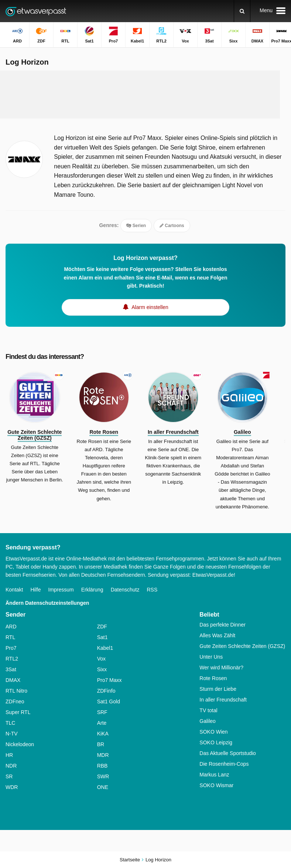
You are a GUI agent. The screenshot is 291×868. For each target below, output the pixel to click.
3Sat (11, 669)
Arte (102, 723)
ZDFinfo (106, 691)
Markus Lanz (214, 775)
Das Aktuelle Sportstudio (228, 753)
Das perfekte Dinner (222, 625)
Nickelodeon (20, 744)
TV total (208, 710)
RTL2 (12, 659)
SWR (103, 776)
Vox (101, 659)
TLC (10, 723)
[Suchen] (242, 11)
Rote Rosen (213, 678)
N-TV (12, 734)
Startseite (130, 860)
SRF (102, 712)
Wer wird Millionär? (221, 668)
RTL (10, 637)
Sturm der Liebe (218, 689)
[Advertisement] (142, 95)
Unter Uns (211, 657)
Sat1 (102, 637)
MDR (103, 755)
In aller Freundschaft (223, 700)
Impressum (61, 590)
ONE (103, 787)
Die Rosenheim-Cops (224, 764)
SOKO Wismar (216, 785)
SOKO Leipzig (216, 742)
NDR (11, 766)
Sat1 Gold (109, 701)
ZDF (102, 627)
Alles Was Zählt (217, 635)
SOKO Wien (213, 732)
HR (9, 755)
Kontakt (14, 590)
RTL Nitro (16, 691)
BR (101, 744)
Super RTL (18, 712)
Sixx (102, 669)
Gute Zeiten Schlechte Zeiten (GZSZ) (242, 646)
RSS (152, 590)
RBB (102, 766)
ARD (11, 627)
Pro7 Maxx (109, 680)
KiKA (103, 734)
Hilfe (35, 590)
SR (9, 776)
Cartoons (172, 226)
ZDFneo (15, 701)
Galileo (208, 721)
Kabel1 (105, 648)
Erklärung (92, 590)
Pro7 (11, 648)
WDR (12, 787)
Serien (136, 226)
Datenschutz (125, 590)
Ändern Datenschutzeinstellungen (47, 603)
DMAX (13, 680)
